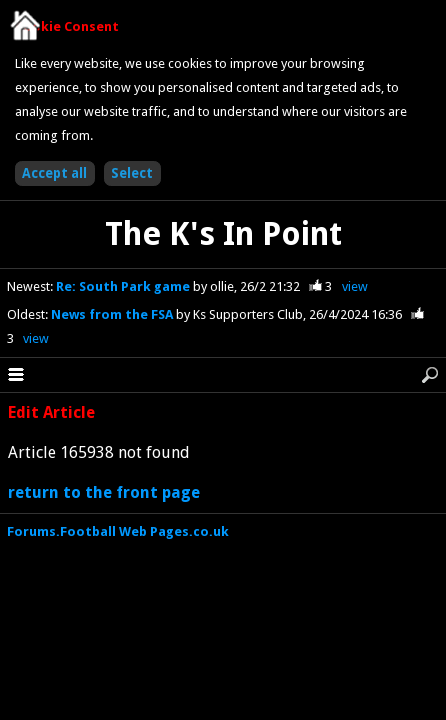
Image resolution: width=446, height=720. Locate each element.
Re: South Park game (124, 286)
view (355, 286)
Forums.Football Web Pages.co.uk (118, 531)
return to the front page (104, 492)
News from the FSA (113, 314)
